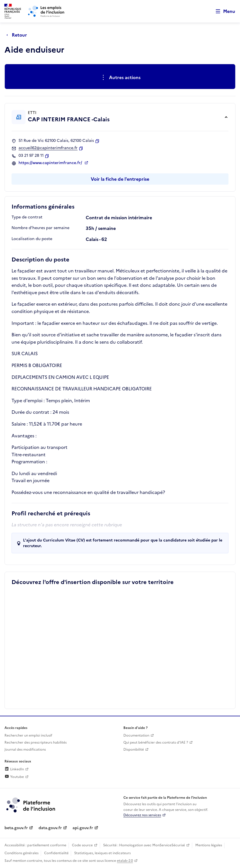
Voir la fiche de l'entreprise (120, 179)
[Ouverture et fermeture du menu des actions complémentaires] (120, 78)
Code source (82, 845)
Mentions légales (209, 845)
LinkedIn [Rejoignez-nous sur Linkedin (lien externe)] (14, 769)
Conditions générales (21, 853)
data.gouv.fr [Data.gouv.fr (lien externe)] (50, 828)
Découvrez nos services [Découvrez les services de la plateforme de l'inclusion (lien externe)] (142, 815)
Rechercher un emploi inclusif (28, 735)
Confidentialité (56, 853)
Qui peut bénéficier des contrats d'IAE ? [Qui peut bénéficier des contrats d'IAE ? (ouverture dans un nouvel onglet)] (156, 742)
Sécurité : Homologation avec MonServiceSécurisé (144, 845)
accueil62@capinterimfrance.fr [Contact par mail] (48, 148)
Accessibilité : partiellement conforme (35, 845)
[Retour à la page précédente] (18, 35)
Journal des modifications (25, 750)
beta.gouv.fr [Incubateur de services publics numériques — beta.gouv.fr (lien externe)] (16, 828)
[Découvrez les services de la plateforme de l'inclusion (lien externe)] (31, 805)
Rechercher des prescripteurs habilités (36, 742)
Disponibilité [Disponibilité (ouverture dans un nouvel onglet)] (134, 750)
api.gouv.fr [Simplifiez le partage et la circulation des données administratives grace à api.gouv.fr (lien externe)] (83, 828)
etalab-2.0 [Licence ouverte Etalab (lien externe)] (125, 861)
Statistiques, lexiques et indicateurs (102, 853)
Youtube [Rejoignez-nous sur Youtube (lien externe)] (14, 777)
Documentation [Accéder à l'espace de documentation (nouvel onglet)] (136, 735)
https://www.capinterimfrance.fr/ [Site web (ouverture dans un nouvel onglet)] (51, 163)
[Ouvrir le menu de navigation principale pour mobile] (223, 11)
